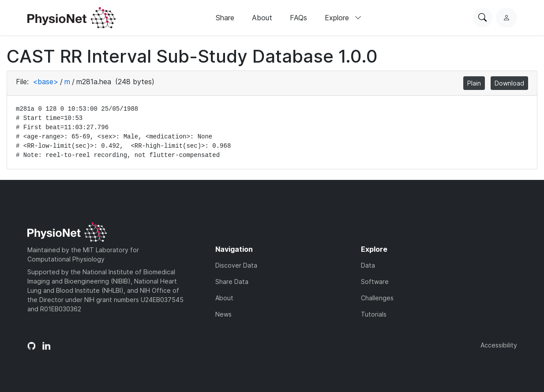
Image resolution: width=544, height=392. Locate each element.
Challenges (377, 298)
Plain (474, 83)
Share (225, 18)
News (223, 314)
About (262, 18)
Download (509, 83)
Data (368, 265)
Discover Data (236, 265)
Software (375, 282)
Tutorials (374, 314)
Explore (343, 18)
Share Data (232, 282)
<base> (45, 82)
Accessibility (499, 345)
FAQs (298, 18)
